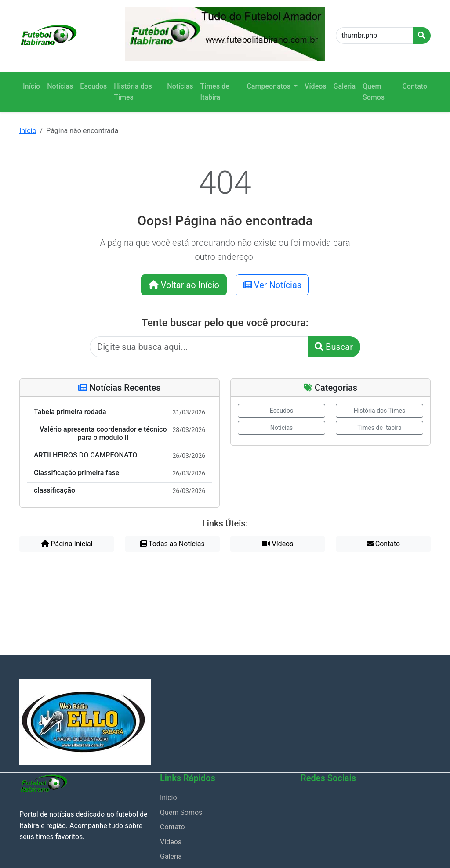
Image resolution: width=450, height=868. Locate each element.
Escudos (93, 86)
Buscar (334, 347)
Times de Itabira (215, 92)
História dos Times (133, 92)
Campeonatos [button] (269, 86)
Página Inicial (67, 544)
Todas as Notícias (172, 544)
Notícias (60, 86)
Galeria (345, 86)
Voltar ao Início (184, 285)
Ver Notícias (272, 285)
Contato (415, 86)
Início (31, 86)
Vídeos (315, 86)
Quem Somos (374, 92)
